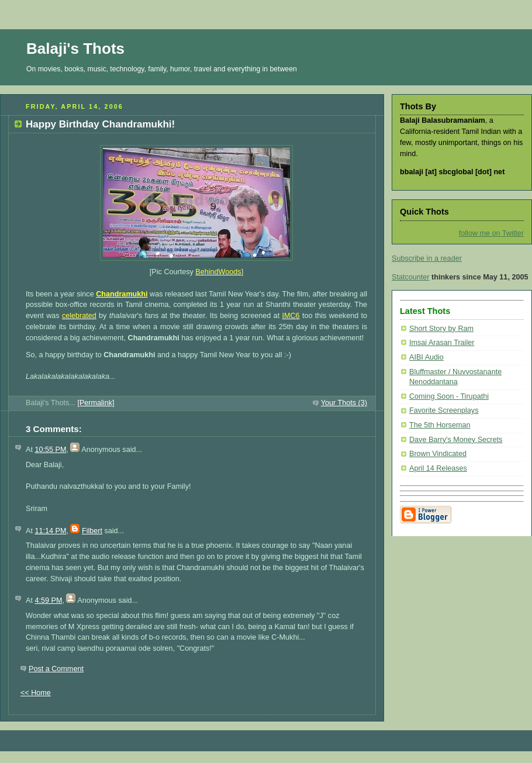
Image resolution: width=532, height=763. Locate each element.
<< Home (36, 693)
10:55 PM (50, 450)
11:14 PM (50, 531)
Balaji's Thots (75, 49)
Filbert (92, 531)
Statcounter (411, 277)
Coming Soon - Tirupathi (449, 396)
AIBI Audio (426, 357)
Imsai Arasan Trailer (442, 343)
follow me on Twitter (491, 233)
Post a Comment (56, 669)
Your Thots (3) (344, 403)
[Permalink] (96, 403)
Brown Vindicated (438, 454)
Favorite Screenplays (444, 410)
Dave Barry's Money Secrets (456, 440)
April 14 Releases (438, 468)
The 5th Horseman (440, 425)
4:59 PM (48, 600)
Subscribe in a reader (427, 258)
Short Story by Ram (441, 329)
